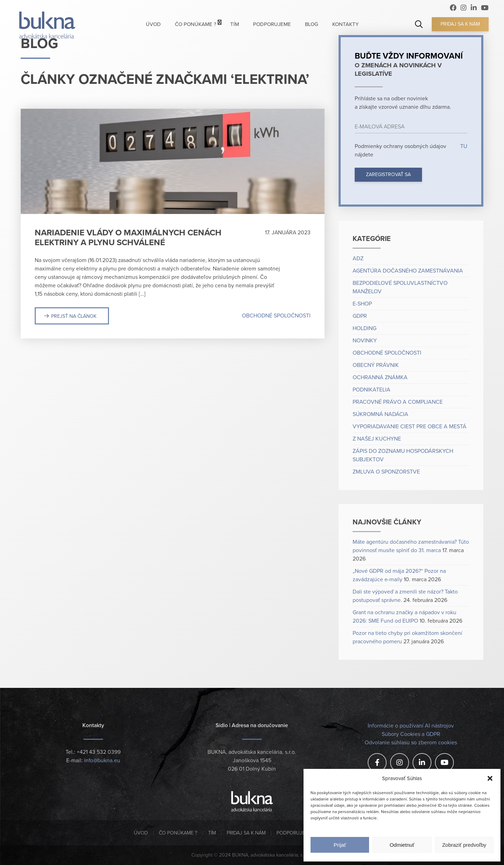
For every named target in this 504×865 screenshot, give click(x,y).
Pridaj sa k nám (460, 24)
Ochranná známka (380, 377)
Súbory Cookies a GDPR (411, 734)
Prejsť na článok (74, 316)
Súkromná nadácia (380, 414)
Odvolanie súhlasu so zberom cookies (411, 743)
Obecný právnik (376, 365)
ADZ (358, 259)
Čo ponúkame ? (178, 833)
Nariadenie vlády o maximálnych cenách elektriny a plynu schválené (128, 238)
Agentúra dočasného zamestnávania (408, 271)
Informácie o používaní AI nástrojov (411, 726)
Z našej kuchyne (377, 439)
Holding (365, 328)
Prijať (340, 845)
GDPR (360, 316)
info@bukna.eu (102, 761)
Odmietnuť (402, 845)
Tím (212, 833)
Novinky (365, 341)
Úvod (141, 833)
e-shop (362, 304)
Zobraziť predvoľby (464, 845)
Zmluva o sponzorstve (386, 472)
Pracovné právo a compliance (398, 402)
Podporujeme (294, 833)
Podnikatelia (372, 390)
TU (463, 146)
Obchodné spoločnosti (276, 316)
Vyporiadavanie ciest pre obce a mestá (410, 427)
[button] (490, 778)
